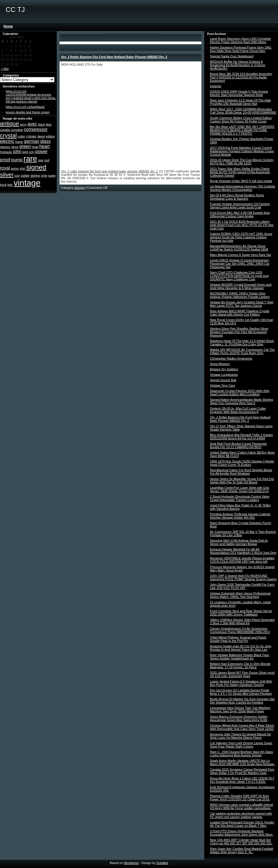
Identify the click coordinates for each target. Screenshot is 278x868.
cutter (21, 136)
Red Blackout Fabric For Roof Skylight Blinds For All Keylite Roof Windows (241, 472)
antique (10, 123)
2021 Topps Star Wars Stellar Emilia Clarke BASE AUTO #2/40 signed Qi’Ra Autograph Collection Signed (240, 172)
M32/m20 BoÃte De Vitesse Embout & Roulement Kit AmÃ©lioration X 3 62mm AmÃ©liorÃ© (238, 65)
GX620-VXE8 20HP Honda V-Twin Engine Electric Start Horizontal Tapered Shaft (239, 93)
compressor (36, 129)
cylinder (31, 136)
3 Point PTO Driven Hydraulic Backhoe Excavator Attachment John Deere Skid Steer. (242, 833)
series (15, 168)
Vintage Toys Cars (223, 385)
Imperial (215, 86)
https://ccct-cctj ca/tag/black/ (25, 107)
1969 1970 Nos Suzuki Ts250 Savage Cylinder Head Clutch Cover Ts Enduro (242, 463)
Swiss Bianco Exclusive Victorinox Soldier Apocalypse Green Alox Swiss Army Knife (239, 718)
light (25, 152)
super (52, 176)
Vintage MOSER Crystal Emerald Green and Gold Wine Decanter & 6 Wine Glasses (241, 286)
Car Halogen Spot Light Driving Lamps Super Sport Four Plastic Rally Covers (241, 745)
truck (3, 185)
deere (41, 136)
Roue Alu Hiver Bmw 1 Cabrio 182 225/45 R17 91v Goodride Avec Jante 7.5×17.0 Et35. (242, 780)
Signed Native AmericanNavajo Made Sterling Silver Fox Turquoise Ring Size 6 (242, 401)
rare (30, 159)
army (23, 124)
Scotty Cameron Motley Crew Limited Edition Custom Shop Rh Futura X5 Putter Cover (241, 120)
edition (50, 136)
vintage (27, 183)
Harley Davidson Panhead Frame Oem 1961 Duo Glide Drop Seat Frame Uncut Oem (241, 49)
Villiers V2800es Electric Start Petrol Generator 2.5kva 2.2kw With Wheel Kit (242, 621)
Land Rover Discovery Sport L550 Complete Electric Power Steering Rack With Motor (240, 40)
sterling (35, 176)
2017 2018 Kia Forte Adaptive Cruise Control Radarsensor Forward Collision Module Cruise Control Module (242, 151)
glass (45, 141)
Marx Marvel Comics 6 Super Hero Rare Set (240, 255)
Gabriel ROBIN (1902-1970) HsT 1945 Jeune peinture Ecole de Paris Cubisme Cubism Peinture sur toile (241, 237)
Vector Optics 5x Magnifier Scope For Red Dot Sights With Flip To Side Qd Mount (242, 481)
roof (47, 160)
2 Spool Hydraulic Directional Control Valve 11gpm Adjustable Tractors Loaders (240, 498)
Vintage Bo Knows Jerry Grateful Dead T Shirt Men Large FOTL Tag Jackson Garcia (242, 304)
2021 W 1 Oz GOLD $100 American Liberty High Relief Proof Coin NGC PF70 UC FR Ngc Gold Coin (242, 225)
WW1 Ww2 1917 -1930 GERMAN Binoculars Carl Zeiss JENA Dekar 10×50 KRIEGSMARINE (243, 111)
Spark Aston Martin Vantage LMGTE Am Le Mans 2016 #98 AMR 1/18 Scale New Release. (242, 762)
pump (17, 160)
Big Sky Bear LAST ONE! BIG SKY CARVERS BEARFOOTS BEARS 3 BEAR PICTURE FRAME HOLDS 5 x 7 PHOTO (242, 130)
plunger (80, 188)
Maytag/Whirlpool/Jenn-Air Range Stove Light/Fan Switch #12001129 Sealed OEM (239, 248)
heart (45, 146)
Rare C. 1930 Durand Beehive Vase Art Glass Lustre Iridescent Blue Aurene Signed (241, 754)
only (32, 152)
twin (10, 185)
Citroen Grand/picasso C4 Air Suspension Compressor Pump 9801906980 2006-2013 (240, 630)
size (17, 176)
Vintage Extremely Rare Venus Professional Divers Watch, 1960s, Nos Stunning (240, 595)
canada (5, 130)
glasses (5, 147)
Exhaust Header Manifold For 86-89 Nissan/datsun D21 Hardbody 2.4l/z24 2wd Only (243, 551)
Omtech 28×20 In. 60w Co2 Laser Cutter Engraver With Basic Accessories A (238, 410)
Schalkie (162, 863)
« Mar (5, 69)
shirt (22, 168)
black (42, 124)
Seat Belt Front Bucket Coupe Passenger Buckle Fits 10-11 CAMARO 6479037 (238, 445)
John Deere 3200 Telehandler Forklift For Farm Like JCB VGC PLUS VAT (242, 586)
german (31, 141)
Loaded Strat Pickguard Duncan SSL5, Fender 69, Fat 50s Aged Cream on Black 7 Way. (242, 824)
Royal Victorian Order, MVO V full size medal (241, 181)
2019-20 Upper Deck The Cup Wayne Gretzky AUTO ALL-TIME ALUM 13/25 (242, 162)
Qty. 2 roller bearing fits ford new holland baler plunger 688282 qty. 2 (109, 171)
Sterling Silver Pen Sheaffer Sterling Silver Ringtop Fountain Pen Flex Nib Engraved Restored (239, 332)
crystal (8, 135)
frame (19, 142)
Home (8, 26)
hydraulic (6, 152)
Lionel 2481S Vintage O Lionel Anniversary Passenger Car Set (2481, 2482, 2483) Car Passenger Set (240, 264)
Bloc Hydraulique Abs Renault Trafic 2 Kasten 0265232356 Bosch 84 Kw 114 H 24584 (241, 437)
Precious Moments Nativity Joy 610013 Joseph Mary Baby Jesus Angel (242, 569)
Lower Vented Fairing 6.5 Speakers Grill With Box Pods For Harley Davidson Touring (241, 683)
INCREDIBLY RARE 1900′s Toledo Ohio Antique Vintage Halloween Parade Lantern (240, 295)
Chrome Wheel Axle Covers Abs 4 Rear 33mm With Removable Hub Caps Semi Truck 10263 (242, 727)
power (41, 152)
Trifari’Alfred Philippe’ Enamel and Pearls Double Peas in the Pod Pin (238, 639)
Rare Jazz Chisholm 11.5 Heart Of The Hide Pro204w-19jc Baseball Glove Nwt (240, 102)
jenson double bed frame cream (28, 112)
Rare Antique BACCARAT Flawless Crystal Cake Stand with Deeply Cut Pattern (240, 313)
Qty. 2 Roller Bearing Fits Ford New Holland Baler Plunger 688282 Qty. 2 (114, 57)
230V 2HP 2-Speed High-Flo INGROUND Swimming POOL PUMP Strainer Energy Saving (243, 577)
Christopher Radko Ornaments (231, 358)
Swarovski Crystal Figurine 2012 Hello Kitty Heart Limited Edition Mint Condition (240, 393)
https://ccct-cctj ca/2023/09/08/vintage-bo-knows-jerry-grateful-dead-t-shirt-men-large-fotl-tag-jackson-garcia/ (31, 96)
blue (49, 124)
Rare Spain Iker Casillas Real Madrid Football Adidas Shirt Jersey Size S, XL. (242, 850)
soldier (25, 176)
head (35, 147)
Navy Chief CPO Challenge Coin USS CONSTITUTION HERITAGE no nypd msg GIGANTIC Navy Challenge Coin (239, 276)
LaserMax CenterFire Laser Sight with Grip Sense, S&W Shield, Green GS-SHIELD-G (239, 489)
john (17, 152)
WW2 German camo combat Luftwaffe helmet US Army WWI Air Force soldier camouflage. (241, 806)
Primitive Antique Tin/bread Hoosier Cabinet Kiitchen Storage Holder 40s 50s (240, 516)
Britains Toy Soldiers (224, 369)
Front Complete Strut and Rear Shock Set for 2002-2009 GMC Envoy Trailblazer (241, 613)
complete (17, 130)
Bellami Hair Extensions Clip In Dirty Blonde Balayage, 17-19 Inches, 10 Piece (240, 665)
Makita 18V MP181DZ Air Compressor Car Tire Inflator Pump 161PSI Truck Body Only (242, 351)
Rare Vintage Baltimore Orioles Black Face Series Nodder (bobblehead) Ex (240, 657)
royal (5, 168)
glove (15, 147)
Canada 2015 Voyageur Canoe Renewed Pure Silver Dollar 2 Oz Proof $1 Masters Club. (242, 771)
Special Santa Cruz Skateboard (232, 56)
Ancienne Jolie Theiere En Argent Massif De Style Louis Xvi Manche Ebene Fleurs (240, 736)
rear (41, 160)
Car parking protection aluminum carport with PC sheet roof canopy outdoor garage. (241, 815)
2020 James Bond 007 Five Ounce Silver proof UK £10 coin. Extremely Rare (242, 674)
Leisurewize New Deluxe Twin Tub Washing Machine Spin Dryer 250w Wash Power (240, 710)
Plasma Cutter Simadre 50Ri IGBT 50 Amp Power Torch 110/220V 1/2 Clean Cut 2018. (240, 798)
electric (7, 141)
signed (36, 167)
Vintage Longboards (224, 375)
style (44, 176)
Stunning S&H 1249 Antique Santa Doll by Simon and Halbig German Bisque (239, 542)
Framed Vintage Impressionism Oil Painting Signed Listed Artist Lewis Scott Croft (240, 206)
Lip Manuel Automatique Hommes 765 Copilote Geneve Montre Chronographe (243, 188)
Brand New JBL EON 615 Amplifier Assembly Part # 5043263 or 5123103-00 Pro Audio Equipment (241, 77)
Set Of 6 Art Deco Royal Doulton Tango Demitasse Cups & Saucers (237, 197)
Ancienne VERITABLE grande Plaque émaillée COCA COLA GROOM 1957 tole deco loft (242, 560)
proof (5, 160)
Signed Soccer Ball (223, 380)
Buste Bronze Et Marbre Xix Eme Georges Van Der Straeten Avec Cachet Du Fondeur (242, 701)
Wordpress (131, 863)
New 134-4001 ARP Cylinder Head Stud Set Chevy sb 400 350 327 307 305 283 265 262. (241, 842)
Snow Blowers (220, 364)
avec (32, 124)
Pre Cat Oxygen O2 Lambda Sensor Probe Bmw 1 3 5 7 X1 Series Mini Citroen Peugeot (241, 692)
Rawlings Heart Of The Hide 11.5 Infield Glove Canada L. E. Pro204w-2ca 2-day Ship (242, 343)
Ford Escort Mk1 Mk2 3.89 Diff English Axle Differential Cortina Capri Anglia (240, 214)
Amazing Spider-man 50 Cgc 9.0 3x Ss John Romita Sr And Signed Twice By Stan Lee (241, 648)
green (25, 146)
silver (7, 175)
